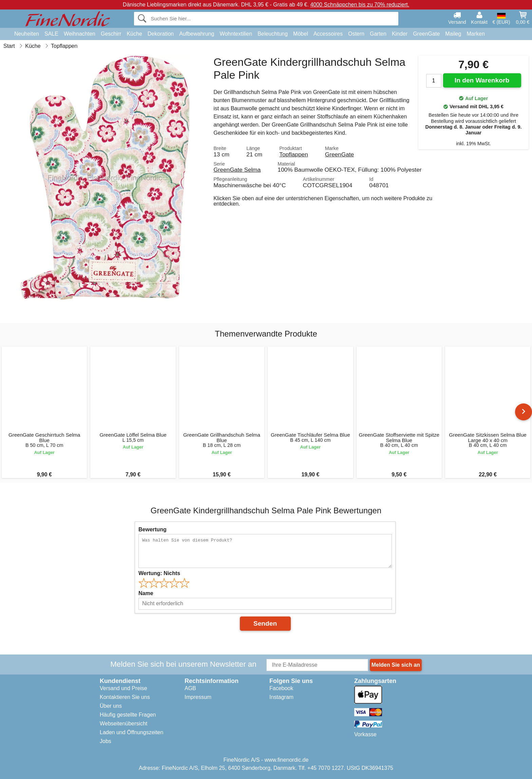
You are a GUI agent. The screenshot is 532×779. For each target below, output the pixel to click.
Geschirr (111, 34)
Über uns (111, 706)
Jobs (106, 741)
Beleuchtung (273, 34)
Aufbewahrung (197, 34)
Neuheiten (27, 34)
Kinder (400, 34)
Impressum (198, 697)
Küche (134, 34)
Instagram (281, 697)
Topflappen (293, 154)
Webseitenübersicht (123, 724)
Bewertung (153, 529)
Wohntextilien (236, 34)
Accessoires (328, 34)
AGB (190, 688)
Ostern (356, 34)
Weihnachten (80, 34)
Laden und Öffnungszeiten (131, 732)
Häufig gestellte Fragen (128, 715)
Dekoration (161, 34)
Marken (476, 34)
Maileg (453, 34)
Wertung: (159, 573)
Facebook (281, 688)
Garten (378, 34)
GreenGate (426, 34)
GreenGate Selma (237, 170)
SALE (51, 34)
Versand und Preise (123, 688)
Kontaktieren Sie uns (125, 697)
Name (146, 593)
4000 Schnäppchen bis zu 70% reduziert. (360, 5)
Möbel (301, 34)
